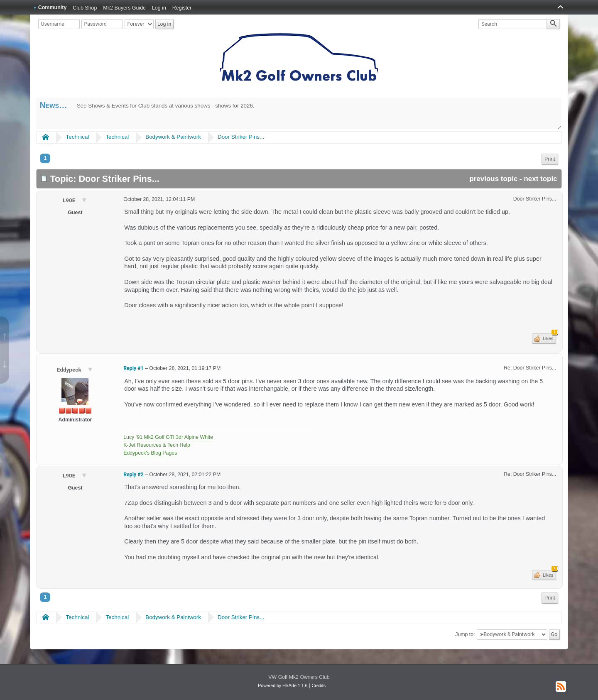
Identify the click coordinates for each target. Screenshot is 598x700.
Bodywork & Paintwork (173, 137)
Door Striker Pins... (241, 137)
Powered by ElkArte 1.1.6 (283, 685)
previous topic (493, 179)
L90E (70, 200)
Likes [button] (549, 337)
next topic (540, 179)
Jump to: (465, 634)
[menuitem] (550, 159)
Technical (78, 137)
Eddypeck (70, 370)
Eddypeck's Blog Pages (150, 453)
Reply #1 (133, 368)
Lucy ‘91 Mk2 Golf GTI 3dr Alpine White (168, 437)
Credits (319, 685)
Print (550, 159)
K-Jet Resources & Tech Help (157, 445)
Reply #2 (133, 475)
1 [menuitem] (45, 158)
